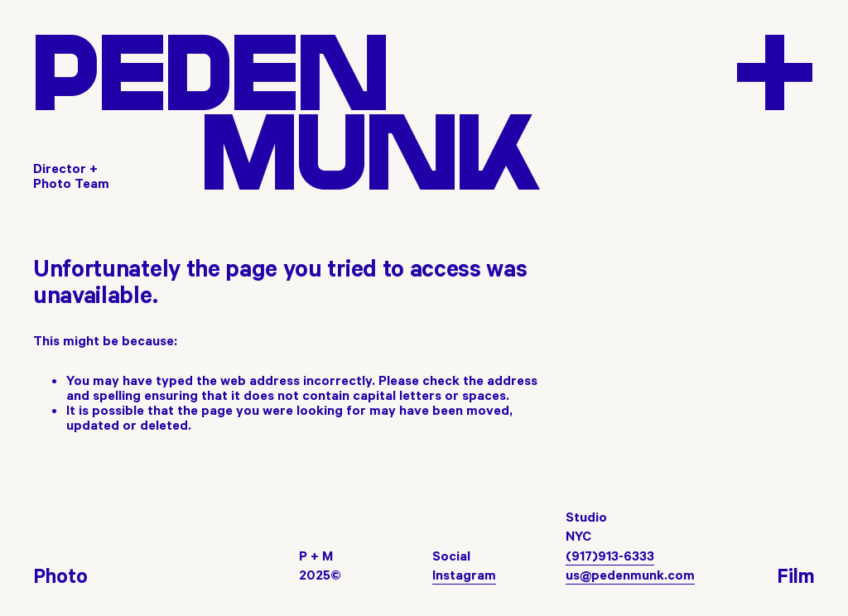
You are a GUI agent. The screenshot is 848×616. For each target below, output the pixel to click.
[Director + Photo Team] (75, 176)
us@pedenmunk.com (630, 575)
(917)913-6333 (610, 556)
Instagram (464, 575)
